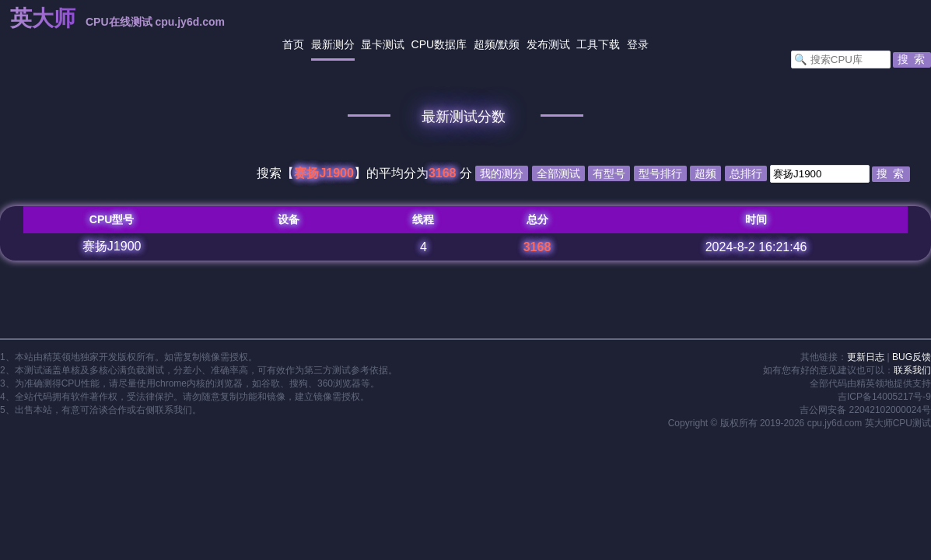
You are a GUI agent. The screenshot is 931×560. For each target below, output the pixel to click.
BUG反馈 (912, 357)
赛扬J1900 (112, 246)
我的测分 (502, 173)
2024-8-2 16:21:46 (756, 247)
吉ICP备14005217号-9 (884, 397)
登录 (638, 44)
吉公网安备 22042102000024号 (865, 410)
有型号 (609, 173)
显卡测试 (383, 44)
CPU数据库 (439, 44)
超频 (485, 44)
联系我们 (912, 370)
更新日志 (866, 357)
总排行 (746, 173)
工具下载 (598, 44)
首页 (293, 44)
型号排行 (660, 173)
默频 (509, 44)
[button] (912, 60)
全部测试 (558, 173)
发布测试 (548, 44)
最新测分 (333, 44)
